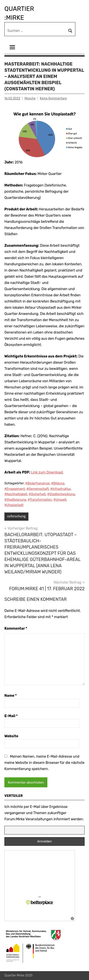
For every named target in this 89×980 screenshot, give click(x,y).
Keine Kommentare (53, 98)
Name (11, 696)
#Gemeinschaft (38, 489)
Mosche (30, 98)
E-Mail (11, 716)
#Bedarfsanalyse (38, 483)
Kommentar (16, 628)
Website (11, 736)
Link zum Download (47, 472)
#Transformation (40, 500)
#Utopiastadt (14, 505)
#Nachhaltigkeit (16, 494)
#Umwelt (60, 500)
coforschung (16, 516)
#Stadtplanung (15, 500)
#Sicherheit (37, 494)
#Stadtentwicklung (61, 494)
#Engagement (15, 489)
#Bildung (58, 483)
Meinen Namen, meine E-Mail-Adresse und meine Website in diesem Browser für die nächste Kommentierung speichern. (44, 763)
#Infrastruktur (60, 489)
